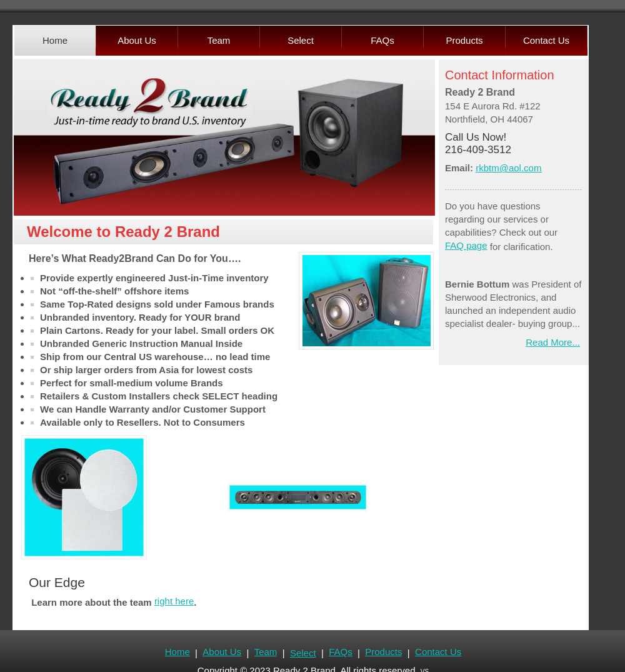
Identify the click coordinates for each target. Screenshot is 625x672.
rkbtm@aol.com (508, 168)
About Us (222, 652)
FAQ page (466, 245)
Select (302, 653)
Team (265, 652)
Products (383, 652)
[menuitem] (55, 41)
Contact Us (437, 652)
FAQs (341, 652)
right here (174, 601)
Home (177, 652)
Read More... (553, 342)
